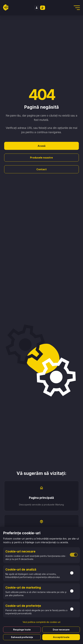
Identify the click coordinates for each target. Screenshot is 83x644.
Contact (41, 169)
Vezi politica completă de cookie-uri (41, 622)
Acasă (41, 146)
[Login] (37, 8)
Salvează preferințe (22, 637)
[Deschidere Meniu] (77, 8)
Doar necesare (61, 630)
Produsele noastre (41, 158)
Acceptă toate (61, 637)
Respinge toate (22, 630)
